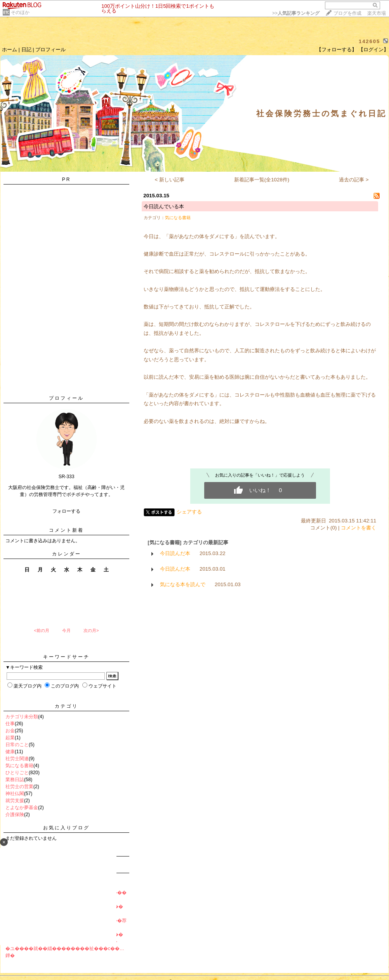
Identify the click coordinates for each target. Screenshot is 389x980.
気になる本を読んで (183, 584)
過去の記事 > (354, 180)
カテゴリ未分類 (22, 717)
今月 (66, 630)
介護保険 (15, 815)
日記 (26, 50)
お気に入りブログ (66, 828)
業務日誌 (15, 780)
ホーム (10, 50)
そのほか (20, 12)
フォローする (66, 511)
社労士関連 (17, 759)
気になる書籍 (19, 766)
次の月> (91, 630)
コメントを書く (359, 528)
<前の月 (41, 630)
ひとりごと (17, 773)
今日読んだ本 (175, 553)
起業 (10, 738)
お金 (10, 731)
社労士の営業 (19, 787)
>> (296, 13)
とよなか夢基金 (22, 808)
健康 (10, 752)
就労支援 (15, 801)
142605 (369, 41)
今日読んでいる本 (164, 206)
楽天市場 (377, 13)
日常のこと (17, 745)
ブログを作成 (347, 13)
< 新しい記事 (170, 180)
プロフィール (50, 50)
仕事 (10, 724)
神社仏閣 (15, 794)
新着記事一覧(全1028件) (262, 180)
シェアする (189, 512)
